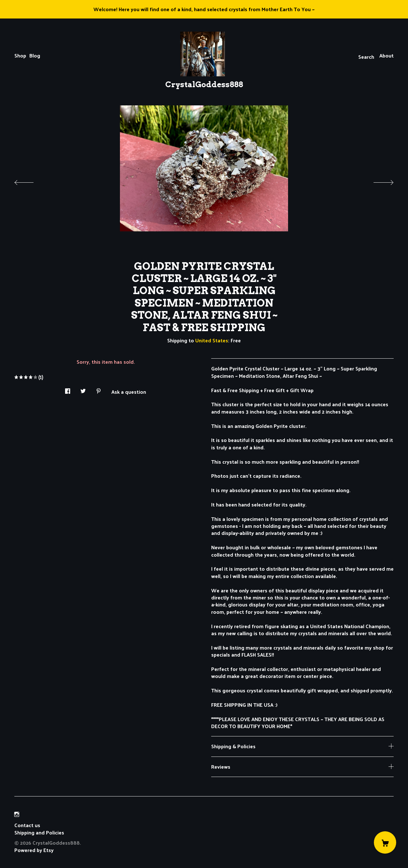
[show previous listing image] (30, 181)
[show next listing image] (378, 181)
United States (212, 340)
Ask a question (129, 391)
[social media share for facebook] (68, 389)
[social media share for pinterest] (99, 389)
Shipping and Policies (39, 832)
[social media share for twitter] (83, 389)
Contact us (27, 825)
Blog (35, 55)
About (386, 55)
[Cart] (385, 842)
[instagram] (17, 814)
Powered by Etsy (34, 850)
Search (366, 57)
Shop (20, 55)
